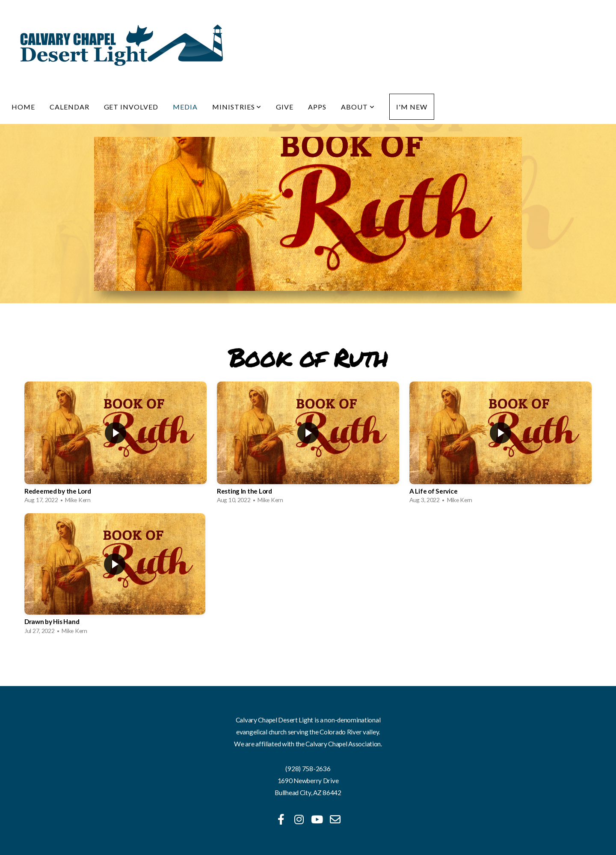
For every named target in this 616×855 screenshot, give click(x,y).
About (358, 107)
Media (185, 107)
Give (285, 107)
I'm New (412, 107)
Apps (317, 107)
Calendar (70, 107)
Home (23, 107)
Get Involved (131, 107)
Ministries (237, 107)
